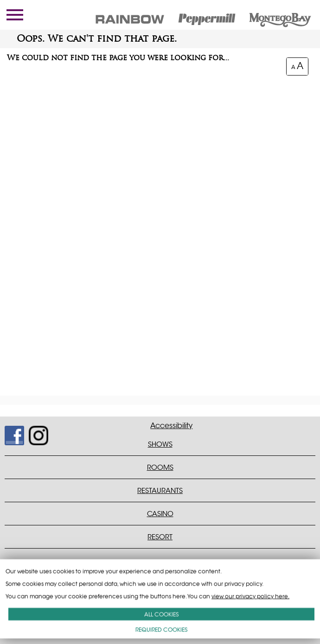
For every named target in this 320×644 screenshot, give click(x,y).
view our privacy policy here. (250, 596)
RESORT (160, 537)
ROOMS (160, 467)
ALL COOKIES (161, 614)
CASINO (160, 514)
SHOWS (160, 444)
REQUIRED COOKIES (161, 629)
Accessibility (171, 426)
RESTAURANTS (160, 490)
